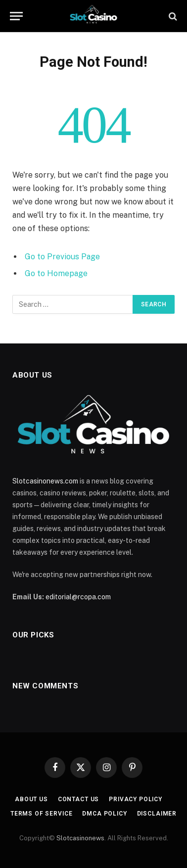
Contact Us (78, 799)
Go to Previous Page (62, 257)
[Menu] (16, 16)
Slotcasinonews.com (45, 481)
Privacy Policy (136, 799)
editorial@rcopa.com (78, 597)
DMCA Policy (104, 814)
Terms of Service (41, 814)
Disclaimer (157, 814)
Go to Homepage (56, 273)
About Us (31, 799)
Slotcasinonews (80, 838)
